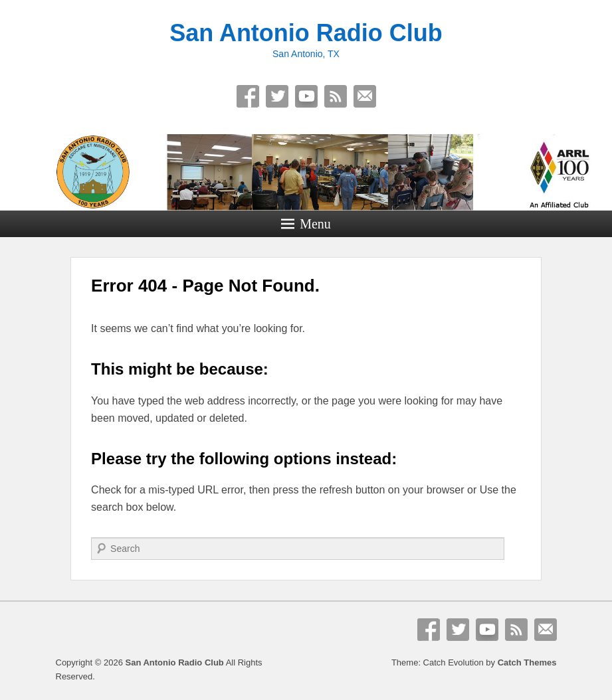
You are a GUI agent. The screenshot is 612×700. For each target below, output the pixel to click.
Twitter (277, 96)
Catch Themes (527, 662)
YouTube (306, 96)
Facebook (248, 96)
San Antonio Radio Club (306, 33)
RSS (336, 96)
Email (365, 96)
